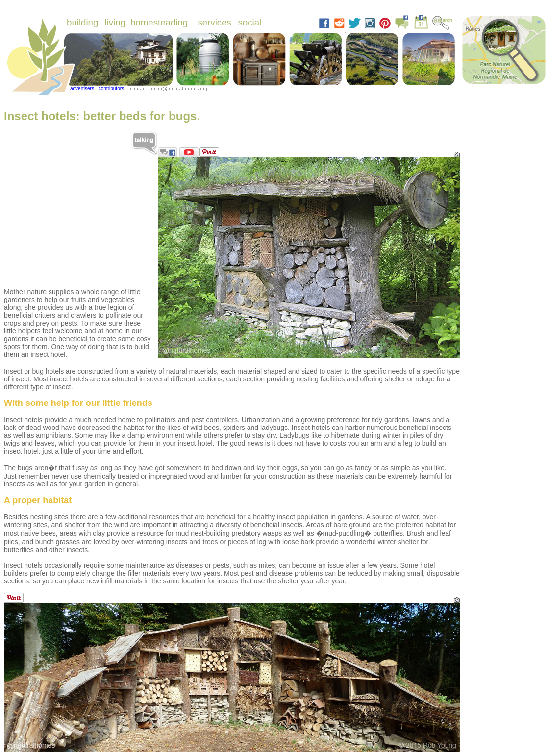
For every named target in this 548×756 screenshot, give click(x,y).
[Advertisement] (77, 219)
